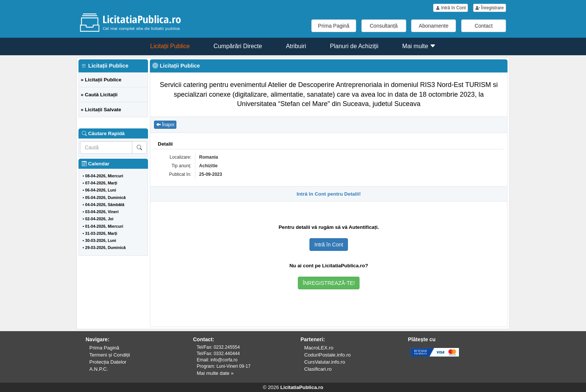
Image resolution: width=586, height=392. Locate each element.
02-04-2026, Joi (99, 219)
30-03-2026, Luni (101, 240)
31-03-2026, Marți (101, 233)
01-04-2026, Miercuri (104, 226)
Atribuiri (296, 46)
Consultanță (384, 26)
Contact (484, 26)
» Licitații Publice (101, 80)
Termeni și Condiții (110, 355)
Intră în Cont (451, 8)
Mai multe (419, 46)
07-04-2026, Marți (101, 183)
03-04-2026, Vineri (102, 212)
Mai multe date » (215, 373)
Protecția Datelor (108, 362)
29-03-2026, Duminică (105, 248)
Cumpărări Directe (238, 46)
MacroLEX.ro (319, 348)
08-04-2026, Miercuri (104, 176)
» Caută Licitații (99, 95)
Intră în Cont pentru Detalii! (329, 194)
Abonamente (434, 26)
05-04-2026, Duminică (105, 197)
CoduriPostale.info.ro (327, 355)
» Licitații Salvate (101, 110)
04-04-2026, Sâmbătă (105, 205)
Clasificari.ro (318, 369)
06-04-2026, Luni (101, 190)
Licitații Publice (170, 46)
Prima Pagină (334, 26)
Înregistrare (490, 8)
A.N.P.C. (99, 369)
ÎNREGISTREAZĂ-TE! (329, 283)
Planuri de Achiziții (354, 46)
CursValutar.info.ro (325, 362)
